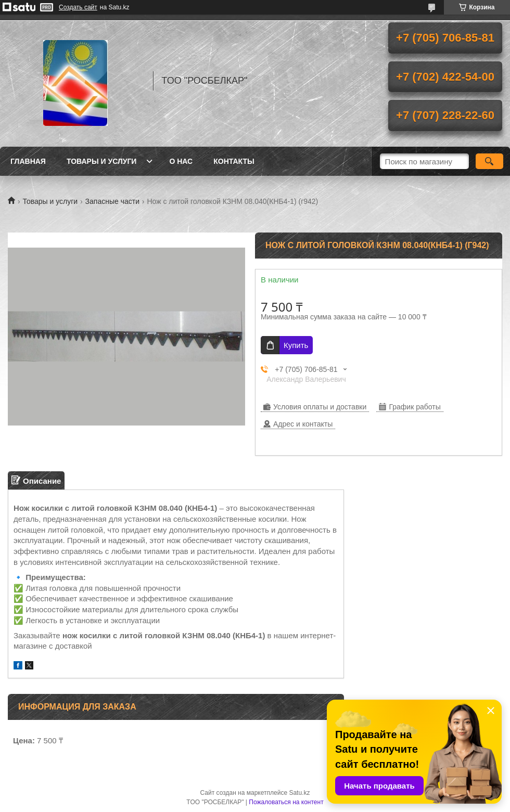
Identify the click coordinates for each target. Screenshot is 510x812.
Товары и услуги (102, 161)
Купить (296, 345)
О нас (181, 161)
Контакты (234, 161)
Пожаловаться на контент (286, 802)
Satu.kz (299, 793)
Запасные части (112, 201)
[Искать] (489, 161)
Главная (28, 161)
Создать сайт (78, 7)
